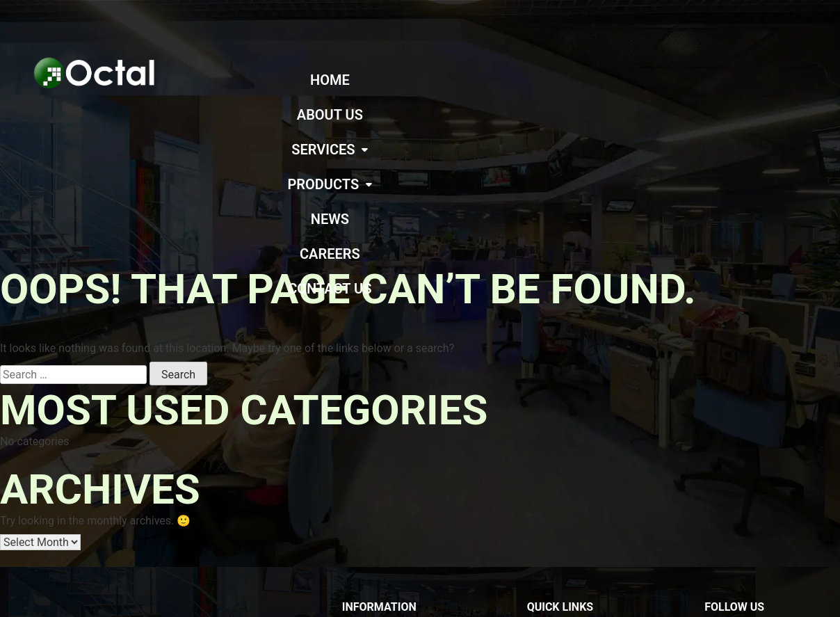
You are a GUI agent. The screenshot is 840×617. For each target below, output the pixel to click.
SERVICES (506, 80)
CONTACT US (555, 115)
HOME (340, 80)
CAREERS (760, 80)
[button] (506, 80)
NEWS (689, 80)
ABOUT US (413, 80)
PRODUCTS (608, 80)
